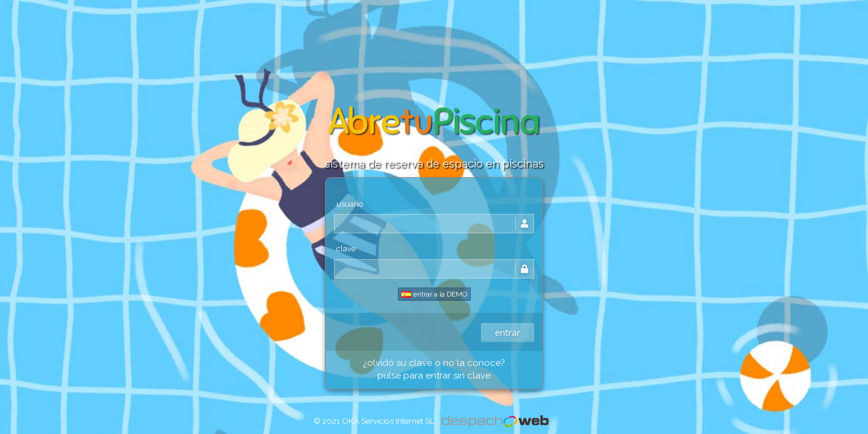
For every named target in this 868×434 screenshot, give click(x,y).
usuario (350, 204)
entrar (508, 332)
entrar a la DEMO (434, 294)
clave (346, 249)
